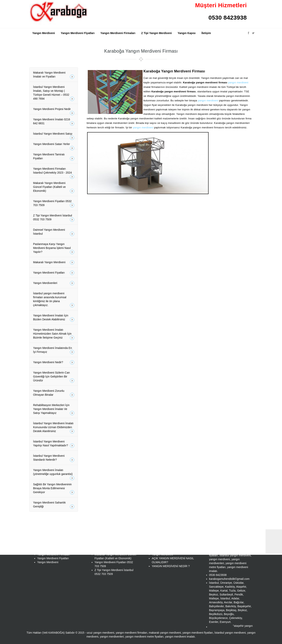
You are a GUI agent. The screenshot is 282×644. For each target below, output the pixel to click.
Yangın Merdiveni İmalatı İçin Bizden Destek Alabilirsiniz (54, 318)
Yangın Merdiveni (44, 33)
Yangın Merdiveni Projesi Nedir (54, 111)
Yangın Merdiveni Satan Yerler (54, 146)
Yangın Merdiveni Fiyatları (78, 33)
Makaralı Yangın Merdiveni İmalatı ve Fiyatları (54, 75)
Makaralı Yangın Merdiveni (54, 262)
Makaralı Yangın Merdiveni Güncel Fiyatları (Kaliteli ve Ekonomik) (54, 187)
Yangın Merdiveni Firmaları (118, 33)
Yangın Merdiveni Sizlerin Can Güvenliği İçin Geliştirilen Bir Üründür (54, 377)
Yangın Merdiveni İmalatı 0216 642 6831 (54, 122)
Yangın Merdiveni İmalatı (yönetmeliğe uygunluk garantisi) (54, 474)
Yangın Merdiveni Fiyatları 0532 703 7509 (54, 204)
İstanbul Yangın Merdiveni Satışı (54, 135)
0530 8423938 (228, 18)
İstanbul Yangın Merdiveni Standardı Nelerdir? (54, 458)
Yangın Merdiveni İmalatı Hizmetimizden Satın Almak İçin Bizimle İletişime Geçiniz (54, 334)
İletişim (206, 33)
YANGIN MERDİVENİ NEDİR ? (171, 566)
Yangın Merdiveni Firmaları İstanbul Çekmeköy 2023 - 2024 (54, 172)
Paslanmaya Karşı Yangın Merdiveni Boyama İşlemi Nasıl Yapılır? (54, 248)
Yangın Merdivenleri (54, 283)
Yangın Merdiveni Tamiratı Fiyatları (54, 157)
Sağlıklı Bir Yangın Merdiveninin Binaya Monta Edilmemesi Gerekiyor (54, 489)
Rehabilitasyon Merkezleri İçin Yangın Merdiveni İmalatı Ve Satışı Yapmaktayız (54, 409)
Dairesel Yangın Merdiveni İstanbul (54, 232)
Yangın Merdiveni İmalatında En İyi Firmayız (54, 350)
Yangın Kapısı (187, 33)
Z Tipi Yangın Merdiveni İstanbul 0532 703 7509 (54, 218)
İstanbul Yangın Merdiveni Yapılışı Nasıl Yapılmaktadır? (54, 444)
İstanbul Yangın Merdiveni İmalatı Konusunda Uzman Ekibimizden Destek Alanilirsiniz (54, 428)
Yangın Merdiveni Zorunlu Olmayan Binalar (54, 393)
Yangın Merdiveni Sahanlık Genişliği (54, 505)
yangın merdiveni (238, 82)
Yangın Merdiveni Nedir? (54, 362)
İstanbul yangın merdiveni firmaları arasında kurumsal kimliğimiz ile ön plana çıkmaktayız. (54, 300)
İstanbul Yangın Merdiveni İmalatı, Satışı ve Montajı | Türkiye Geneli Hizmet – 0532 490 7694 (54, 93)
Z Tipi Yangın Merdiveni (156, 33)
